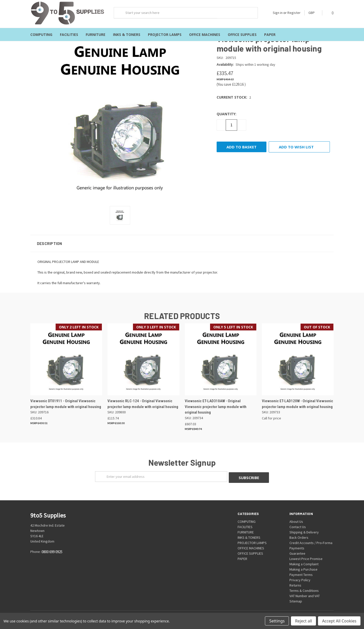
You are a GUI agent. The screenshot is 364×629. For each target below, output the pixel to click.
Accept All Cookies (339, 621)
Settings (277, 621)
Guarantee (297, 551)
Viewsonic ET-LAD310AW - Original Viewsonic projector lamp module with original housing (216, 405)
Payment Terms (301, 572)
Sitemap (296, 599)
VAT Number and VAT (305, 593)
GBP (313, 13)
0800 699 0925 (52, 549)
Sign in (278, 13)
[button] (182, 242)
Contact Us (298, 524)
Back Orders (299, 535)
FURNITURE (96, 35)
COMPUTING (41, 35)
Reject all (303, 621)
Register (294, 13)
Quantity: (226, 112)
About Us (296, 519)
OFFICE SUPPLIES (242, 35)
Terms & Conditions (304, 588)
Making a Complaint (304, 561)
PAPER (270, 35)
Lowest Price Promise (306, 556)
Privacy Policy (300, 577)
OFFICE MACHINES (205, 35)
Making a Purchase (303, 567)
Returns (295, 583)
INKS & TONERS (127, 35)
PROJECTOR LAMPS (165, 35)
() (330, 13)
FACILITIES (69, 35)
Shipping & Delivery (304, 530)
